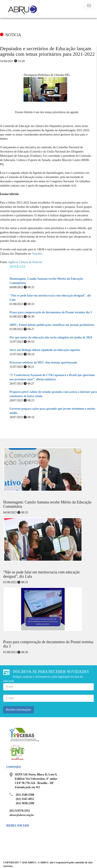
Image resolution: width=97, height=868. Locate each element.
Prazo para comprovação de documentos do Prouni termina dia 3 (51, 312)
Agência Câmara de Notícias (25, 262)
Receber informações (19, 710)
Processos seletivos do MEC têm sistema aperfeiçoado (43, 363)
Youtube (37, 254)
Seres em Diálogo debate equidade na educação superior (45, 350)
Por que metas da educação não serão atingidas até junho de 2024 (51, 337)
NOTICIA (13, 35)
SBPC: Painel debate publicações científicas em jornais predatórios (52, 325)
